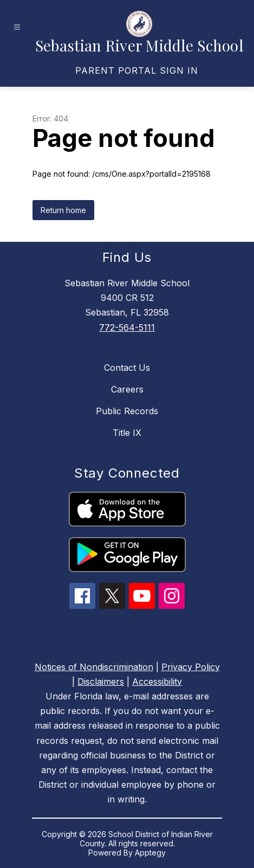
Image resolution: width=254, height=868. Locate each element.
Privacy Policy (191, 667)
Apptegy (150, 853)
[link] (137, 70)
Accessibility (157, 681)
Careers (127, 389)
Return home (63, 210)
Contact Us (127, 368)
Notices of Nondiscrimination (94, 667)
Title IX (127, 433)
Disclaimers (101, 681)
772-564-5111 (127, 327)
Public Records (127, 411)
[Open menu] (17, 27)
